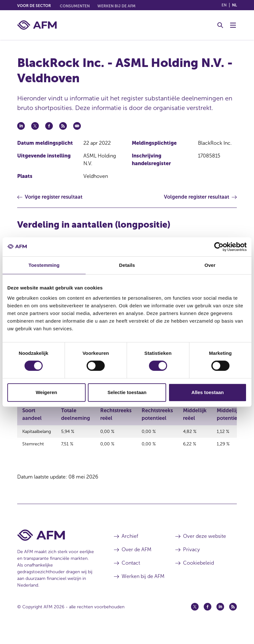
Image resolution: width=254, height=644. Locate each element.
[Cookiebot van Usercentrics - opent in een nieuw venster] (219, 247)
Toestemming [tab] (44, 265)
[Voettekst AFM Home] (56, 548)
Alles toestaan (208, 392)
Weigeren (46, 392)
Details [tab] (127, 265)
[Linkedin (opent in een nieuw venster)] (220, 619)
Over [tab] (210, 265)
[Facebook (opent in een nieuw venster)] (208, 619)
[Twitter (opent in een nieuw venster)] (195, 619)
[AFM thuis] (37, 25)
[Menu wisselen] (233, 25)
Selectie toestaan (127, 392)
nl (234, 5)
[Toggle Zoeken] (220, 25)
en (224, 5)
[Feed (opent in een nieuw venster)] (233, 619)
